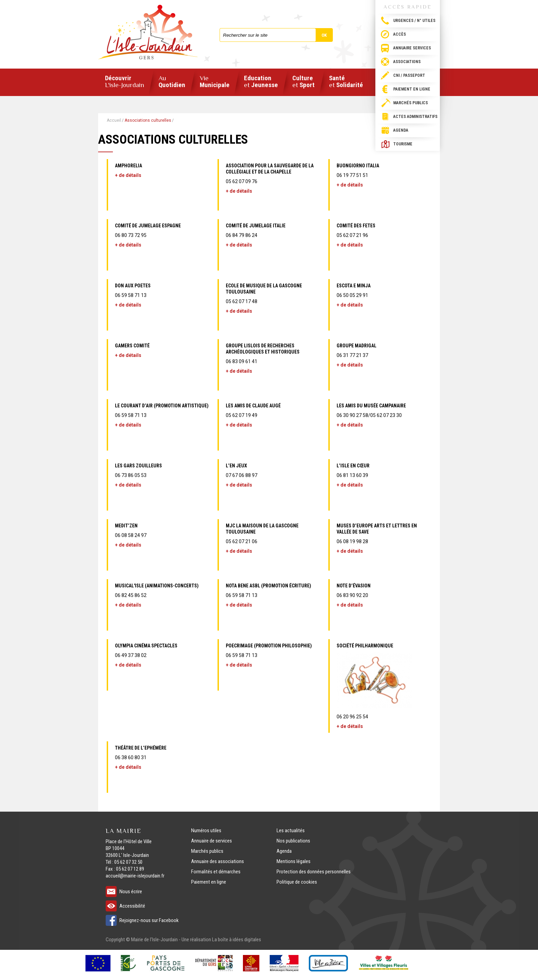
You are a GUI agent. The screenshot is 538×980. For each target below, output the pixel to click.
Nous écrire (131, 892)
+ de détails (128, 175)
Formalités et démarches (216, 872)
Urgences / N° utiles (414, 21)
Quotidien (172, 82)
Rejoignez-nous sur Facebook (149, 920)
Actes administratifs (415, 117)
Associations (407, 62)
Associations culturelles (148, 120)
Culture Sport (303, 82)
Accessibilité (132, 906)
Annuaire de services (212, 841)
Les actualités (291, 830)
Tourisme (403, 144)
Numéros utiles (206, 830)
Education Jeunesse (261, 82)
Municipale (215, 82)
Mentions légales (294, 861)
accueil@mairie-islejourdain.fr (135, 876)
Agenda (401, 130)
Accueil (114, 120)
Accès (400, 34)
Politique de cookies (297, 882)
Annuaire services (412, 48)
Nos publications (293, 841)
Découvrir (125, 82)
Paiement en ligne (412, 89)
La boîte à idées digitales (237, 940)
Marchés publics (411, 103)
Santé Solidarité (346, 82)
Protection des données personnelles (314, 872)
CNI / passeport (409, 75)
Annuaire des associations (218, 861)
